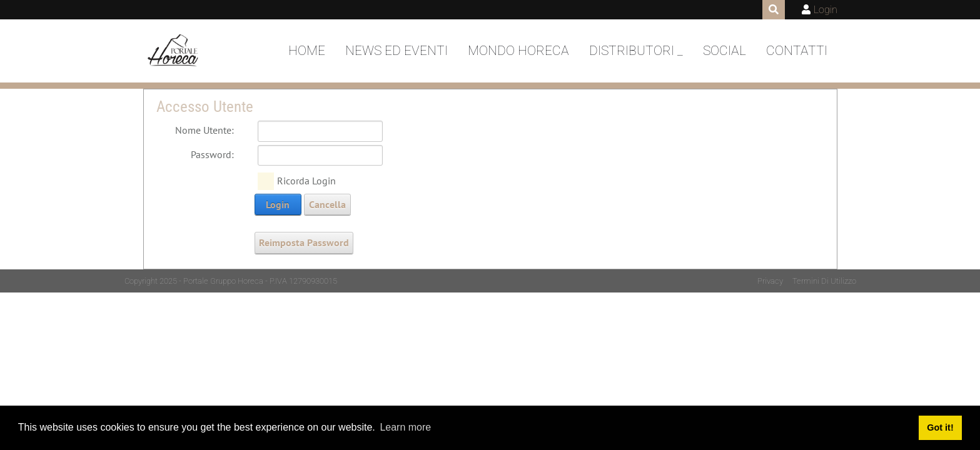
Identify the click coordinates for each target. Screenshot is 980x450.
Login (826, 10)
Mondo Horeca (518, 51)
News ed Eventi (397, 51)
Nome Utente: (205, 130)
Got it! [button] (940, 427)
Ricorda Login (306, 181)
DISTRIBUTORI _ (636, 51)
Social (725, 51)
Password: (212, 154)
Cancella (327, 204)
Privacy (770, 281)
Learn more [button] (405, 427)
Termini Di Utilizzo (824, 281)
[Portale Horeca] (174, 51)
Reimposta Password (304, 242)
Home (307, 51)
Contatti (797, 51)
